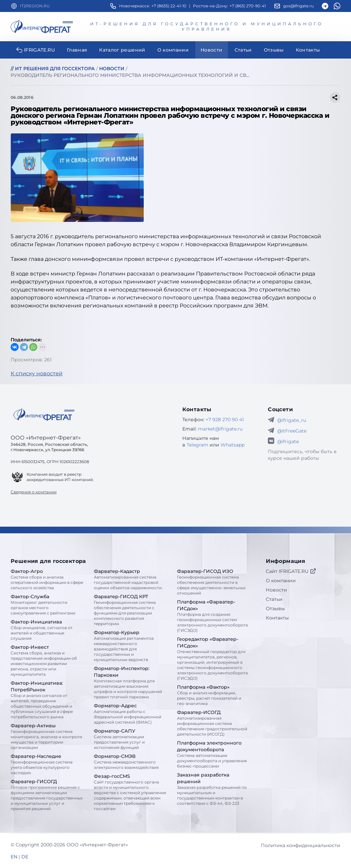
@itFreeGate (292, 431)
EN (14, 857)
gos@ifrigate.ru (298, 6)
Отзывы (275, 608)
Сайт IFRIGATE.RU (291, 571)
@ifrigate (288, 441)
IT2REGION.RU (35, 6)
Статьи (274, 599)
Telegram (197, 445)
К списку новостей (37, 373)
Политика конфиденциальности (301, 845)
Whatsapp (233, 445)
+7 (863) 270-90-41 (248, 6)
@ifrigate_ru (292, 420)
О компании (281, 581)
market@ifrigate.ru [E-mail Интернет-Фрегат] (220, 429)
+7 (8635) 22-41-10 (169, 6)
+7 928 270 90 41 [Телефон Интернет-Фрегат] (225, 420)
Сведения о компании (34, 492)
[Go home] (44, 415)
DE (25, 857)
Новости (276, 590)
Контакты (277, 618)
